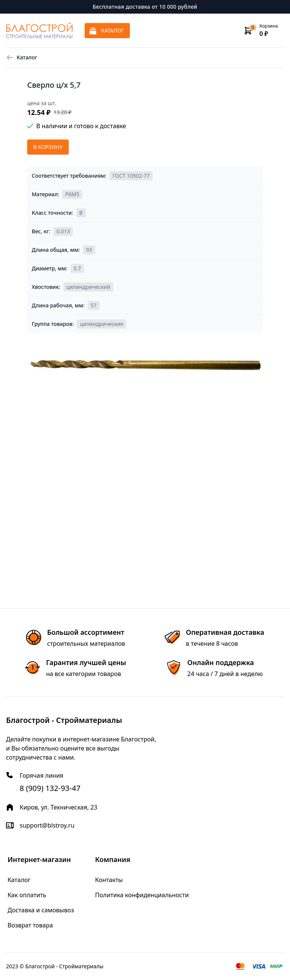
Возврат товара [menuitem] (30, 925)
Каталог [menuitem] (19, 880)
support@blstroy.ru (47, 825)
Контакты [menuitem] (109, 880)
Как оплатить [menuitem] (27, 895)
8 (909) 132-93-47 (50, 788)
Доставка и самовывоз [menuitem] (41, 910)
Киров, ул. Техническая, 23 (59, 807)
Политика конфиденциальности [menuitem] (142, 895)
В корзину (48, 147)
